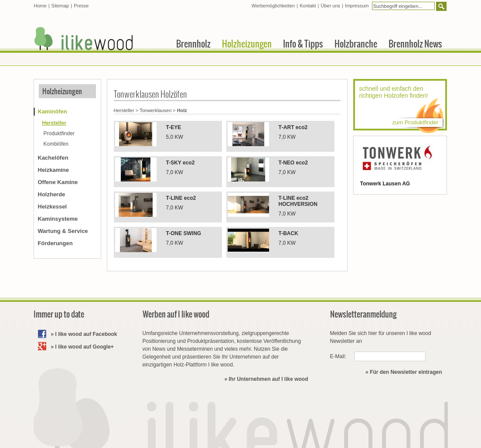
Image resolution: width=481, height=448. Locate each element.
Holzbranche (356, 44)
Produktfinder (59, 133)
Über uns (330, 6)
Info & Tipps (303, 44)
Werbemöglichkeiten (273, 6)
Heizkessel (53, 207)
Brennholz (193, 44)
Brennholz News (415, 44)
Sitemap (60, 6)
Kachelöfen (53, 158)
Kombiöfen (56, 144)
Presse (81, 6)
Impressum (357, 6)
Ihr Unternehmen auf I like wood (268, 379)
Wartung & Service (63, 231)
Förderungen (55, 243)
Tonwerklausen (155, 110)
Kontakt (308, 6)
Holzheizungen (62, 91)
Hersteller (124, 110)
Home (40, 6)
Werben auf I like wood (176, 314)
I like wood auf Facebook (86, 334)
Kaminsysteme (58, 219)
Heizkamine (54, 170)
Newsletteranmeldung (363, 314)
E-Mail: (338, 356)
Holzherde (52, 194)
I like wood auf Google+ (85, 347)
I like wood (84, 39)
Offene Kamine (58, 182)
